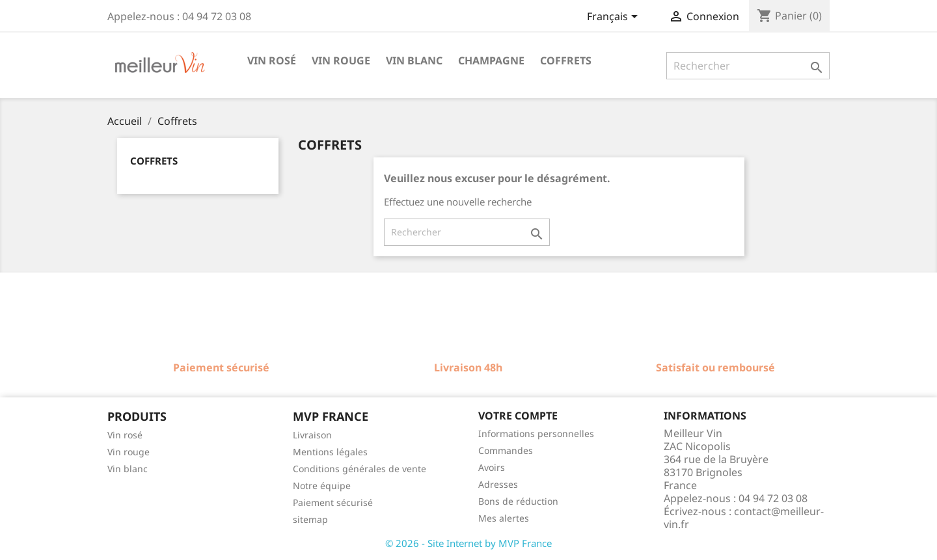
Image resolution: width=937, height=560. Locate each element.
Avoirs (492, 467)
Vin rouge (341, 60)
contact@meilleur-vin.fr (744, 518)
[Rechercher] (748, 66)
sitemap (310, 519)
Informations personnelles (536, 433)
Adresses (498, 484)
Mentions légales (330, 452)
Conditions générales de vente (360, 469)
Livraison (312, 435)
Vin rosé (272, 60)
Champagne (491, 60)
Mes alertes (504, 518)
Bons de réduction (518, 501)
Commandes (506, 450)
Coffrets (566, 60)
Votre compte (518, 416)
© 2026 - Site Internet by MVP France (468, 543)
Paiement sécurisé (333, 502)
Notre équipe (322, 486)
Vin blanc (414, 60)
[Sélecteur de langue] (615, 18)
